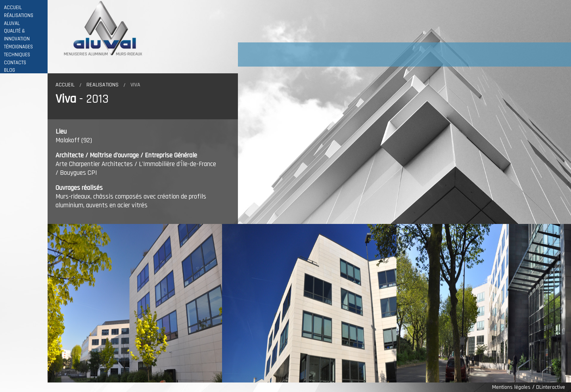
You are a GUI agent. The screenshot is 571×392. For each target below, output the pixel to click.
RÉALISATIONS (19, 16)
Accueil (65, 85)
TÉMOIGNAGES (18, 47)
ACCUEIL (13, 8)
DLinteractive (551, 387)
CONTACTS (15, 63)
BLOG (10, 70)
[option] (135, 303)
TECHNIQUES (17, 55)
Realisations (103, 85)
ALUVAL (12, 24)
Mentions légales (511, 387)
